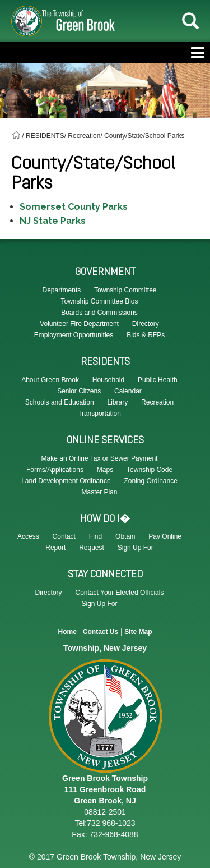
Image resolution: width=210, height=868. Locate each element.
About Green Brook (50, 380)
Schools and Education (60, 402)
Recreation (157, 402)
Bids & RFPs (146, 335)
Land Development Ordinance (66, 481)
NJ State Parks (53, 221)
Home (67, 632)
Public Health (158, 380)
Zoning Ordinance (150, 481)
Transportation (99, 414)
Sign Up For (136, 548)
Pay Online (165, 536)
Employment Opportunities (74, 335)
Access (28, 536)
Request (92, 548)
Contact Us (101, 632)
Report (55, 548)
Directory (49, 593)
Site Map (138, 632)
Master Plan (99, 492)
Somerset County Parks (74, 207)
